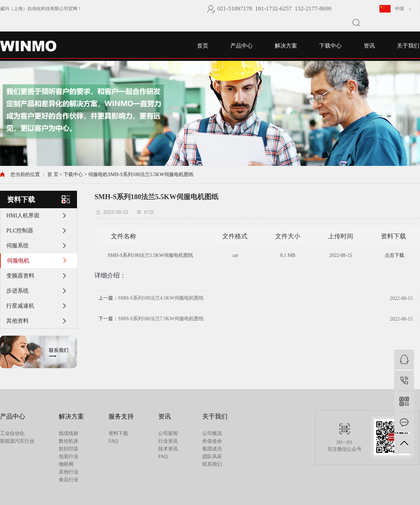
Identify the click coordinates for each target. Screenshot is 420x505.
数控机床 (69, 441)
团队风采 (212, 457)
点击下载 (394, 255)
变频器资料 (20, 276)
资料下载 (118, 433)
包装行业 (69, 457)
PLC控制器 (20, 230)
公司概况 (212, 433)
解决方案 (286, 46)
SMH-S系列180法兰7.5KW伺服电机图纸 (161, 319)
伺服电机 (98, 174)
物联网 (66, 464)
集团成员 (212, 449)
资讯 (369, 46)
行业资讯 (168, 441)
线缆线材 (69, 433)
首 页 (53, 174)
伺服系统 (17, 246)
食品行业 (69, 480)
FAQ (113, 441)
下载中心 (330, 46)
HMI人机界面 (23, 215)
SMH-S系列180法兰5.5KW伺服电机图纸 (151, 174)
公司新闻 (168, 433)
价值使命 (212, 441)
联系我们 (212, 464)
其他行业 (69, 472)
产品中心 (241, 46)
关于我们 (408, 46)
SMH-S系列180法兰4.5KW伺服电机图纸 (161, 298)
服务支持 (121, 416)
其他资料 (17, 321)
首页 (203, 46)
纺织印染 (69, 449)
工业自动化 (12, 433)
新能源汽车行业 (17, 441)
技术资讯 (168, 449)
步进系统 (17, 291)
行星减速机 (20, 306)
